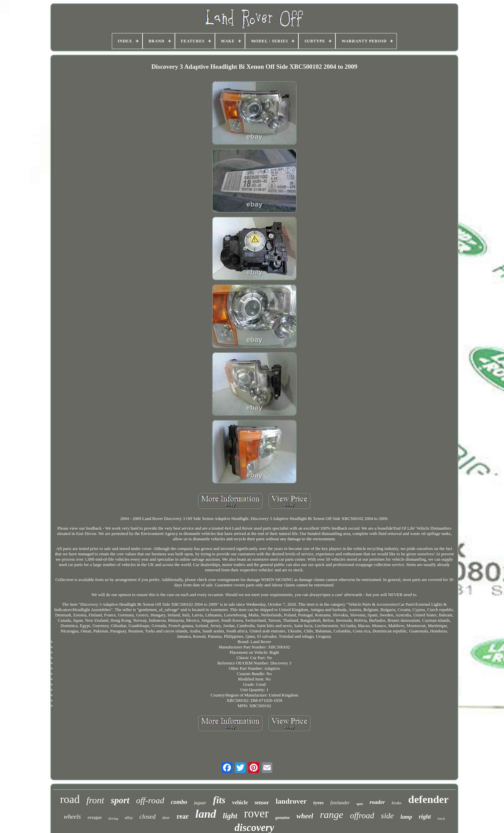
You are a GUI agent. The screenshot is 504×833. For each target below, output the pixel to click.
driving (113, 818)
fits (219, 800)
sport (120, 800)
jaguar (200, 803)
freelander (340, 803)
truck (441, 818)
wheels (72, 816)
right (425, 817)
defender (428, 799)
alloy (129, 818)
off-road (150, 800)
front (95, 800)
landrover (291, 801)
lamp (406, 817)
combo (179, 802)
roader (377, 802)
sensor (262, 802)
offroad (362, 815)
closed (148, 816)
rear (183, 816)
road (70, 799)
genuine (283, 817)
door (166, 818)
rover (256, 813)
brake (397, 803)
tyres (318, 803)
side (387, 816)
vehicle (240, 802)
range (331, 814)
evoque (94, 817)
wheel (305, 816)
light (230, 816)
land (206, 814)
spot (360, 804)
